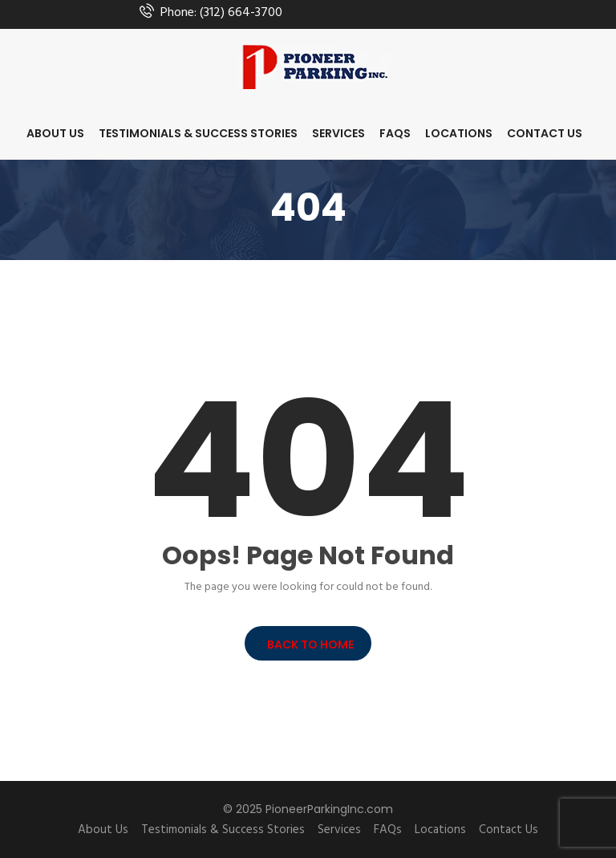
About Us (55, 133)
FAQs (395, 133)
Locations (459, 133)
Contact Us (545, 133)
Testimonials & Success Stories (198, 133)
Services (338, 133)
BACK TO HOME (308, 645)
